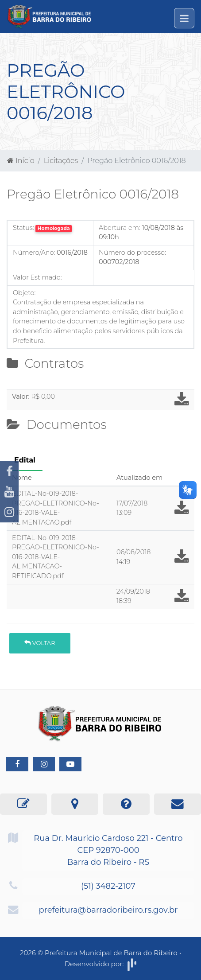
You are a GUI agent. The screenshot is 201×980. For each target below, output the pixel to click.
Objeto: (24, 293)
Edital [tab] (25, 460)
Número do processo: (132, 253)
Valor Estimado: (37, 277)
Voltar (40, 643)
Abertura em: (120, 228)
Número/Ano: (34, 253)
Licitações (61, 161)
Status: (23, 228)
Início (21, 161)
